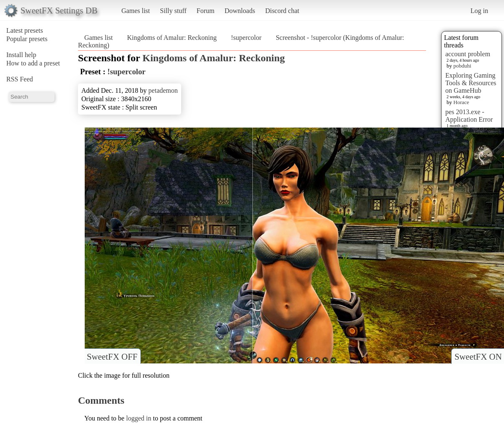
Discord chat (282, 11)
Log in (479, 11)
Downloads (240, 11)
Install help (21, 55)
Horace (461, 102)
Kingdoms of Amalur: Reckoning (172, 38)
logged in (139, 418)
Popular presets (27, 39)
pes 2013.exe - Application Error (469, 116)
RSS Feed (20, 79)
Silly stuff (173, 11)
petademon (163, 90)
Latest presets (25, 30)
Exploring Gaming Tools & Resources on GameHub (471, 83)
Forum (206, 11)
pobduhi (462, 66)
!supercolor (246, 38)
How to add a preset (33, 63)
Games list (136, 11)
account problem (468, 54)
